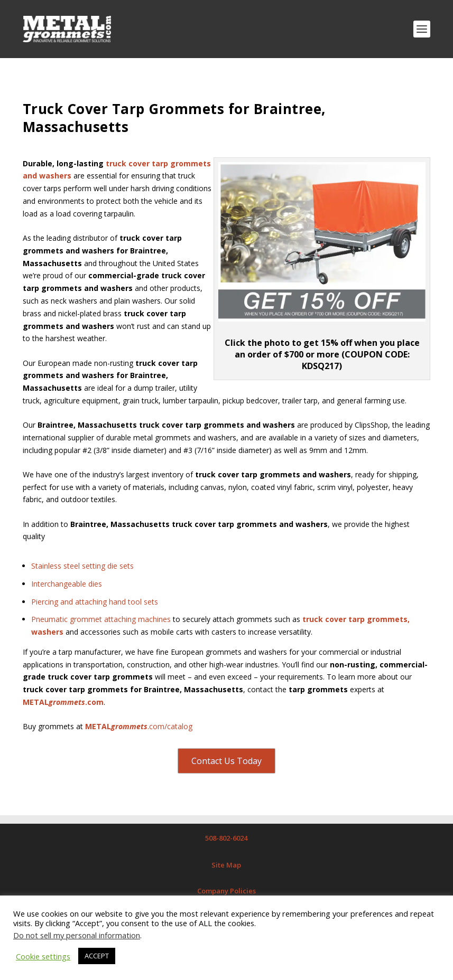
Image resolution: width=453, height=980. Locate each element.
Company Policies (227, 891)
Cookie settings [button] (43, 956)
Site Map (226, 865)
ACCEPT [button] (97, 956)
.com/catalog (139, 726)
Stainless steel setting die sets (82, 566)
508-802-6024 (226, 838)
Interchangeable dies (67, 584)
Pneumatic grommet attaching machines (101, 619)
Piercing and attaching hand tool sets (95, 602)
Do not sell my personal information (77, 935)
